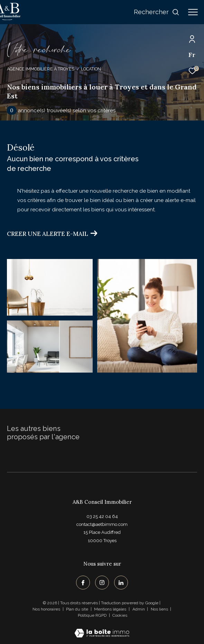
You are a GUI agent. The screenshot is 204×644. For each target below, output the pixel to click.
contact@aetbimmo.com (102, 524)
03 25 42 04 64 (102, 516)
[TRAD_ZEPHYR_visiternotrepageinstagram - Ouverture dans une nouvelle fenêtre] (102, 583)
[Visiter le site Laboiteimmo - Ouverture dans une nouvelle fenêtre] (102, 629)
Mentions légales (111, 609)
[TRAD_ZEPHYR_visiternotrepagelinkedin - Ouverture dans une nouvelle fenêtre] (121, 583)
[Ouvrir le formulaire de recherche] (157, 12)
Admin (139, 609)
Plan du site (78, 609)
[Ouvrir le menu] (193, 12)
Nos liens (160, 609)
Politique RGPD (92, 615)
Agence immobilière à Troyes (41, 69)
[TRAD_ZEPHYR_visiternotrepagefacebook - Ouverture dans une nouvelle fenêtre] (83, 583)
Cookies (120, 616)
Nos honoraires (46, 609)
